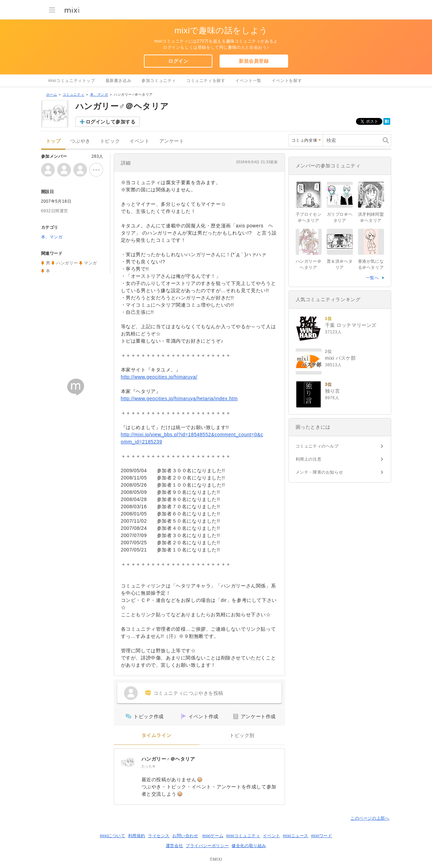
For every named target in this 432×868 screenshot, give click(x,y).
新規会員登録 (254, 61)
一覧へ (372, 278)
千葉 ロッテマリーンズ (351, 325)
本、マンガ (99, 94)
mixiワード (322, 836)
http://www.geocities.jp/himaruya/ (159, 377)
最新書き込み (119, 81)
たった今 (149, 766)
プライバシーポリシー (207, 846)
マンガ (90, 263)
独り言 (333, 391)
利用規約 (137, 836)
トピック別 (242, 735)
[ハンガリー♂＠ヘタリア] (128, 762)
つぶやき (80, 141)
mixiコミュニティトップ (72, 81)
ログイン (178, 61)
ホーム (52, 94)
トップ (53, 141)
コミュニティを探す (206, 81)
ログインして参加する (111, 122)
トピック (110, 141)
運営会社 (174, 846)
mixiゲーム (213, 836)
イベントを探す (287, 81)
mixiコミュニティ (243, 836)
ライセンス (159, 836)
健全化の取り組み (249, 846)
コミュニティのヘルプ (317, 446)
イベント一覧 (248, 81)
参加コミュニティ (159, 81)
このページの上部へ (370, 818)
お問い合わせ (185, 836)
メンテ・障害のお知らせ (319, 472)
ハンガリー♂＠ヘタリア (168, 759)
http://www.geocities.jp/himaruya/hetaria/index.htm (179, 399)
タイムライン (157, 735)
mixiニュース (296, 836)
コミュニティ (74, 94)
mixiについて (112, 836)
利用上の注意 (309, 459)
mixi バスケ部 (341, 358)
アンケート (172, 141)
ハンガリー (67, 263)
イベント (139, 141)
